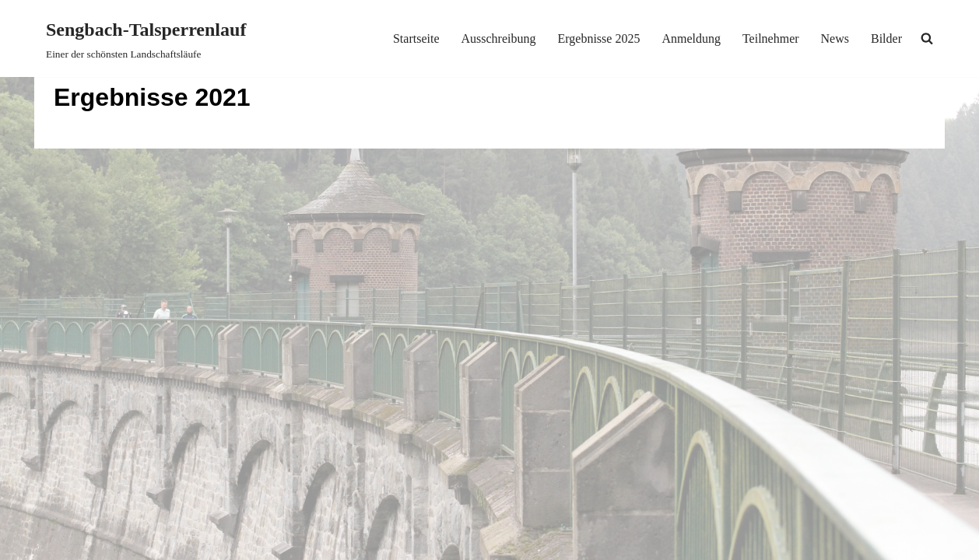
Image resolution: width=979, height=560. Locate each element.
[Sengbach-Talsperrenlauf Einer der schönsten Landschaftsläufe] (146, 38)
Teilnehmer (771, 38)
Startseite (416, 38)
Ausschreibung (498, 38)
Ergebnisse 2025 (598, 38)
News (835, 38)
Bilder (886, 38)
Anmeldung (691, 38)
